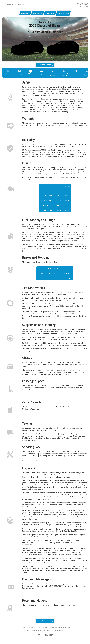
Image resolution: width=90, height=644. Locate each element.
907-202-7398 (84, 6)
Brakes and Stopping (65, 74)
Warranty (19, 73)
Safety (8, 73)
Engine (42, 73)
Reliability (31, 73)
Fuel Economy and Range (54, 74)
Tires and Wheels (76, 73)
